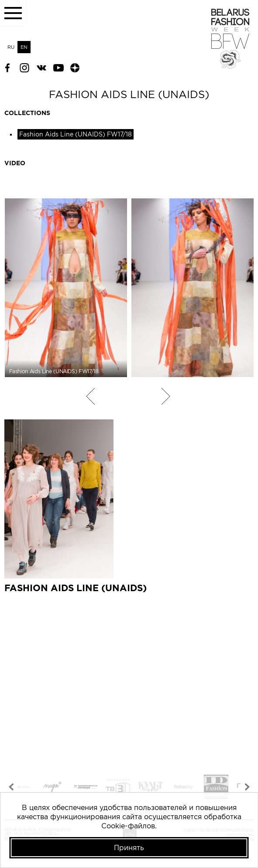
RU (11, 47)
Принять (129, 848)
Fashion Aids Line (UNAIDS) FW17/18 (76, 134)
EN (24, 47)
